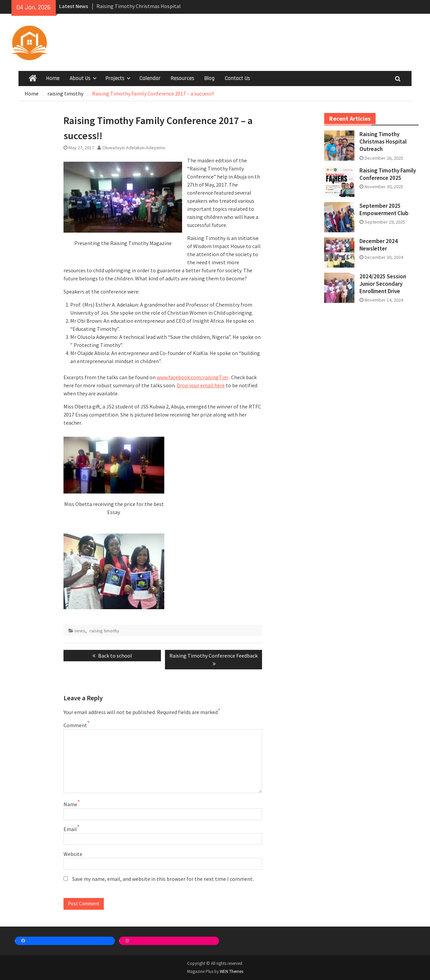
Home (53, 78)
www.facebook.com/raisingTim (192, 377)
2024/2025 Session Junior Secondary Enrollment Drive (383, 284)
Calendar (150, 78)
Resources (182, 78)
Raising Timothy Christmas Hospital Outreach (383, 142)
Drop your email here (201, 385)
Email (70, 829)
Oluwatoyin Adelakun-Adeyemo (134, 148)
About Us (80, 78)
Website (73, 854)
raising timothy (104, 631)
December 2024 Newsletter (379, 245)
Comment (75, 725)
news (80, 631)
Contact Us (237, 78)
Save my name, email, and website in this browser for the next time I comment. (163, 879)
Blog (209, 78)
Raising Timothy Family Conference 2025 (388, 174)
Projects (115, 78)
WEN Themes (231, 971)
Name (70, 804)
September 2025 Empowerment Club (384, 209)
